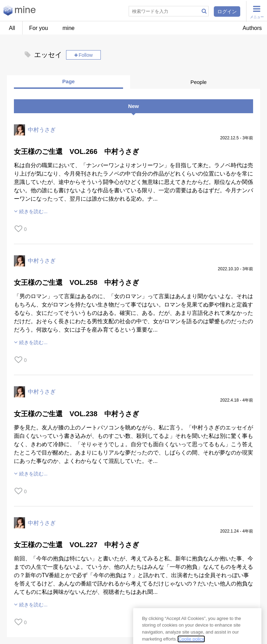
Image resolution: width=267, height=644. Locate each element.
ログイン (227, 11)
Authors (252, 28)
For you (39, 28)
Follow (86, 55)
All (12, 28)
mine (69, 28)
